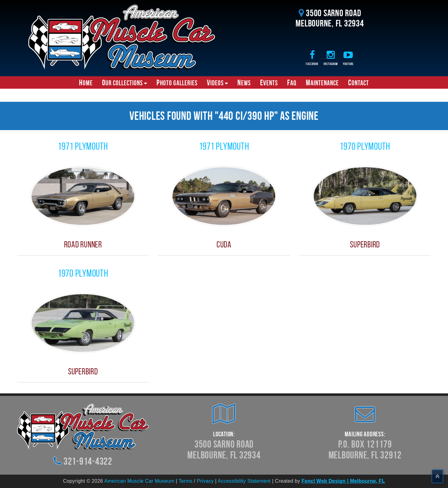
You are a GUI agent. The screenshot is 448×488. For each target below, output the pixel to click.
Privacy (205, 481)
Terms (186, 481)
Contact (359, 82)
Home (86, 82)
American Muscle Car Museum (139, 481)
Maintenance (322, 82)
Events (269, 82)
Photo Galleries (177, 82)
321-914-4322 (88, 461)
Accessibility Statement (244, 481)
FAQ (292, 82)
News (244, 82)
